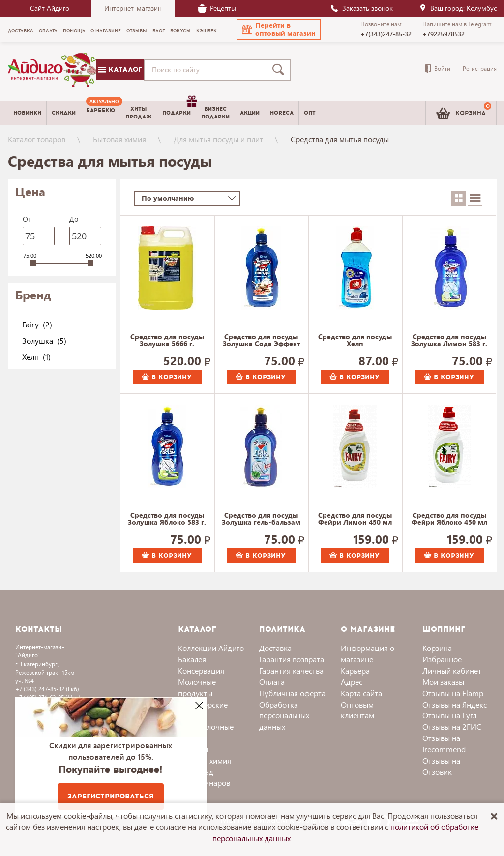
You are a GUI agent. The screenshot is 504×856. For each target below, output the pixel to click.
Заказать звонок (361, 8)
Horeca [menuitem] (282, 113)
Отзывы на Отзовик (441, 766)
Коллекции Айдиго (211, 648)
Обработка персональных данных (284, 716)
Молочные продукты (197, 687)
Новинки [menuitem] (27, 113)
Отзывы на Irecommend (444, 743)
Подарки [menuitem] (179, 109)
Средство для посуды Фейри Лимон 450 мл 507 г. (355, 519)
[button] (279, 30)
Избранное (442, 659)
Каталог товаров (37, 139)
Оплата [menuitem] (48, 31)
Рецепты (217, 8)
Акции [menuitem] (250, 113)
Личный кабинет (452, 670)
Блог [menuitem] (159, 31)
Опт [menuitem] (310, 113)
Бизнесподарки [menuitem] (215, 113)
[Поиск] (280, 70)
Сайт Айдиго (50, 8)
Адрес (352, 682)
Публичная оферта (292, 693)
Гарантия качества (291, 670)
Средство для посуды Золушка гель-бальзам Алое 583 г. (261, 519)
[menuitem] (101, 113)
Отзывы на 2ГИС (452, 726)
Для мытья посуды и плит (218, 139)
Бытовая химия (119, 139)
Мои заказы (443, 682)
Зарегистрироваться (111, 796)
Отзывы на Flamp (453, 693)
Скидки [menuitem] (64, 113)
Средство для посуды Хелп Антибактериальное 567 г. (355, 341)
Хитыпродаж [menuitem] (139, 113)
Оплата (272, 682)
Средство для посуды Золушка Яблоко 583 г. (167, 519)
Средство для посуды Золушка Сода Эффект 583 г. (261, 341)
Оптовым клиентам (357, 710)
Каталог (120, 70)
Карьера (355, 670)
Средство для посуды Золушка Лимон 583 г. (449, 341)
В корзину (167, 377)
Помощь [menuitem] (74, 31)
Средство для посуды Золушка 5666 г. (167, 341)
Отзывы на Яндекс (455, 704)
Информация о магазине (368, 653)
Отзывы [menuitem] (137, 31)
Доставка (275, 648)
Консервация (201, 670)
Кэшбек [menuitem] (207, 31)
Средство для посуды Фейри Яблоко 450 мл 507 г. (449, 519)
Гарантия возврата (292, 659)
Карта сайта (361, 693)
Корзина (437, 648)
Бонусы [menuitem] (180, 31)
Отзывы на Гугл (449, 715)
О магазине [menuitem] (106, 31)
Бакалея (192, 659)
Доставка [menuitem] (21, 31)
